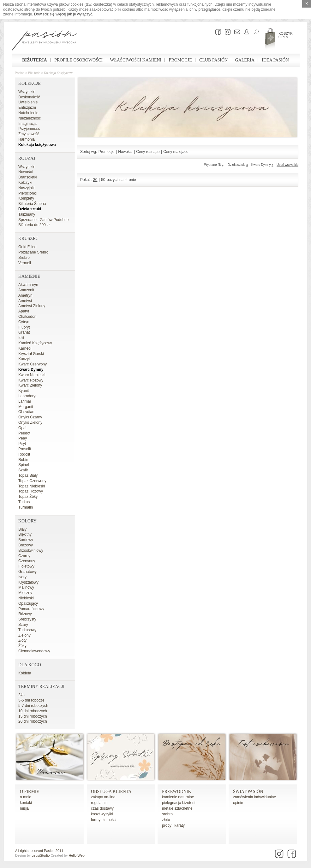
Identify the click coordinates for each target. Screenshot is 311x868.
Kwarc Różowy (31, 380)
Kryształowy (28, 582)
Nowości (25, 172)
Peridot (24, 433)
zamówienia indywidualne (254, 797)
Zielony (24, 635)
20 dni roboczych (33, 721)
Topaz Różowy (31, 491)
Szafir (23, 470)
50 (103, 180)
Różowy (25, 614)
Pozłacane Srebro (33, 252)
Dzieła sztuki (30, 209)
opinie (238, 803)
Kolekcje (30, 83)
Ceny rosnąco (148, 152)
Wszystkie (27, 92)
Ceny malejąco (176, 152)
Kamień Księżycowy (35, 343)
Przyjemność (29, 129)
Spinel (24, 465)
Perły (23, 438)
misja (24, 808)
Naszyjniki (27, 188)
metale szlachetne (177, 808)
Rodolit (24, 454)
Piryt (22, 444)
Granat (24, 332)
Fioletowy (26, 566)
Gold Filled (27, 247)
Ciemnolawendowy (34, 651)
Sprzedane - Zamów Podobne (43, 220)
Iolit (21, 338)
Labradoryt (27, 396)
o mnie (26, 797)
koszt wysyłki (102, 814)
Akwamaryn (28, 285)
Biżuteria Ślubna (32, 204)
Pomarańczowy (31, 609)
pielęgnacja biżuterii (179, 803)
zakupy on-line (103, 797)
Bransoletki (28, 177)
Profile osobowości (78, 60)
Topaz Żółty (28, 497)
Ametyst (25, 301)
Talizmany (27, 214)
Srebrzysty (27, 619)
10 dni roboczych (33, 711)
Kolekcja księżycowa (59, 73)
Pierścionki (27, 193)
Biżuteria (35, 60)
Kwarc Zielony (30, 385)
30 (95, 180)
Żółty (22, 646)
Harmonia (27, 139)
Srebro (24, 258)
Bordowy (26, 540)
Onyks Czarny (30, 417)
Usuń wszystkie (287, 165)
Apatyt (24, 311)
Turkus (24, 502)
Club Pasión (213, 60)
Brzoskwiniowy (31, 551)
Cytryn (24, 322)
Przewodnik (177, 792)
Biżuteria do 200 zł (34, 225)
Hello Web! (77, 855)
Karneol (25, 348)
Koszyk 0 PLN (286, 35)
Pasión (20, 73)
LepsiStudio (41, 855)
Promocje (180, 60)
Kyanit (24, 391)
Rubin (23, 460)
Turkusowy (27, 630)
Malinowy (26, 587)
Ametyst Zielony (32, 306)
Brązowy (26, 545)
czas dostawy (102, 808)
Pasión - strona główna (44, 41)
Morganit (26, 407)
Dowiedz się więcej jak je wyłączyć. (64, 14)
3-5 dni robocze (31, 700)
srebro (167, 814)
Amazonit (26, 290)
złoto (166, 820)
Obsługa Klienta (111, 792)
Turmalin (26, 507)
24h (21, 695)
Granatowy (27, 572)
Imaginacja (27, 124)
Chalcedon (27, 317)
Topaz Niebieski (32, 486)
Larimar (25, 401)
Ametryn (25, 295)
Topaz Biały (28, 475)
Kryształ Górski (31, 354)
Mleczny (25, 593)
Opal (22, 428)
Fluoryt (24, 327)
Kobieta (25, 673)
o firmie (30, 792)
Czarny (24, 556)
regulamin (99, 803)
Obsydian (26, 412)
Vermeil (25, 263)
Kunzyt (24, 359)
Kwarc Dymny (31, 370)
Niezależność (30, 118)
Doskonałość (29, 97)
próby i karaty (173, 825)
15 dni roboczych (33, 716)
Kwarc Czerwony (33, 364)
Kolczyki (25, 183)
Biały (22, 529)
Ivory (22, 577)
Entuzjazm (27, 108)
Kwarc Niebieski (32, 375)
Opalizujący (28, 603)
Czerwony (27, 561)
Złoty (22, 640)
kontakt (26, 803)
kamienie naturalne (178, 797)
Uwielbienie (28, 102)
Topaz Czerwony (32, 481)
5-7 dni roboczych (33, 706)
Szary (23, 625)
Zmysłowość (29, 134)
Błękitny (25, 534)
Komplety (26, 198)
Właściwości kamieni (136, 60)
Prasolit (25, 449)
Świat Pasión (248, 792)
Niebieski (26, 598)
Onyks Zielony (30, 422)
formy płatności (104, 820)
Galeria (245, 60)
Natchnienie (28, 113)
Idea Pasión (275, 60)
